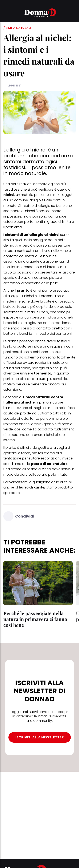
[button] (6, 13)
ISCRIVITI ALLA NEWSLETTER (40, 737)
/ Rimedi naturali (17, 28)
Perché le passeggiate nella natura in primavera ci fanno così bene (35, 619)
